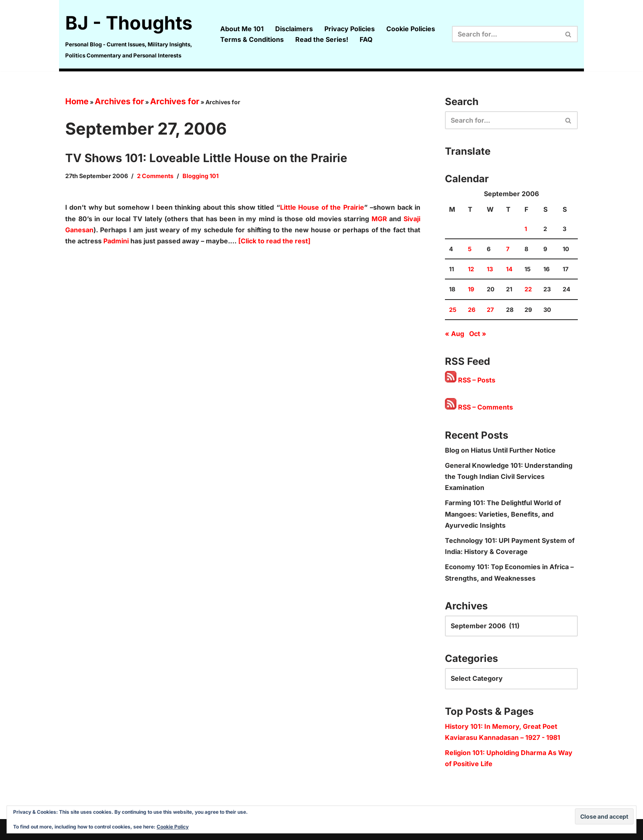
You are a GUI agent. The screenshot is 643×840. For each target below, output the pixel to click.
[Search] (506, 34)
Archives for (119, 101)
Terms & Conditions (252, 39)
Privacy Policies (350, 29)
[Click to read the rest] (274, 241)
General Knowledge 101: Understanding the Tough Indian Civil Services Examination (509, 476)
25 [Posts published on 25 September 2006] (453, 310)
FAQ (366, 39)
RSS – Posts (470, 380)
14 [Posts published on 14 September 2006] (509, 269)
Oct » (478, 334)
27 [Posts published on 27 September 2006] (490, 310)
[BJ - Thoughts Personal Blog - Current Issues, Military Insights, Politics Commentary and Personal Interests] (136, 34)
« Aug (455, 334)
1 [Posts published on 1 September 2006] (526, 229)
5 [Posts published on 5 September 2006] (470, 249)
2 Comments (155, 176)
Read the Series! (322, 39)
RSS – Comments (479, 407)
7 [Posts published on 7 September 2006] (508, 249)
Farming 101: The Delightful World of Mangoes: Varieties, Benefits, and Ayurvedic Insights (503, 514)
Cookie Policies (411, 29)
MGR (379, 219)
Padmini (116, 241)
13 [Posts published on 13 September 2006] (490, 269)
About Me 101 (242, 29)
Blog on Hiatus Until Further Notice (500, 450)
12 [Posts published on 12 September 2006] (471, 269)
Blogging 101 (201, 176)
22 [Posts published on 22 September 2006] (528, 289)
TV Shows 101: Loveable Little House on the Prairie (206, 158)
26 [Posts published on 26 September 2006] (472, 310)
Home (77, 101)
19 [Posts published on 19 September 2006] (471, 289)
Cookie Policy (173, 827)
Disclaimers (294, 29)
